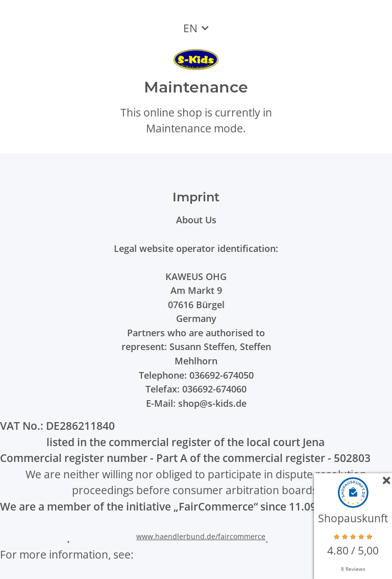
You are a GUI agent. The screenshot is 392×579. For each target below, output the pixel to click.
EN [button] (190, 28)
